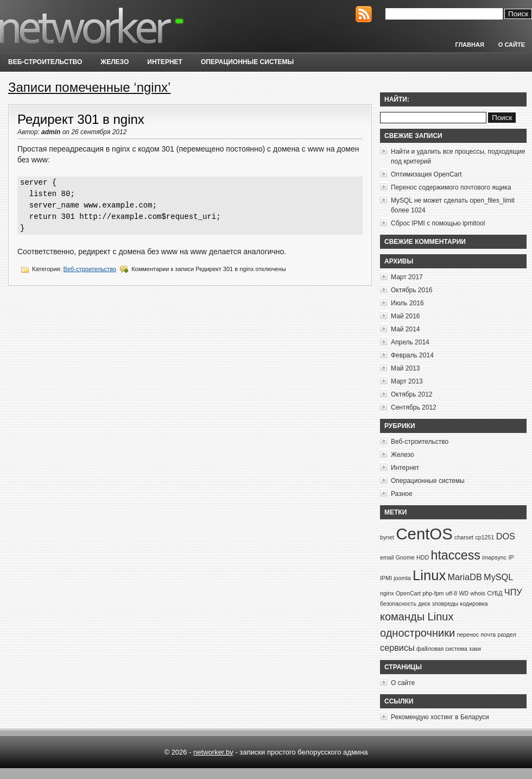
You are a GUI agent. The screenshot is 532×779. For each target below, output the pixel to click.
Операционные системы (247, 62)
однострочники (417, 633)
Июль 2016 (407, 303)
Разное (402, 494)
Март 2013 (407, 381)
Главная (469, 45)
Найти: (397, 99)
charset (464, 537)
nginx (387, 593)
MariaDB (465, 577)
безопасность (398, 604)
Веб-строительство (45, 62)
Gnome (405, 557)
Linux (429, 575)
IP (511, 557)
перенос (468, 634)
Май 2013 (406, 368)
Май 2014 (406, 329)
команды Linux (417, 617)
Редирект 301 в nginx (81, 119)
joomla (402, 578)
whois (478, 593)
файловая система (442, 649)
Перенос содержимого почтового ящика (451, 187)
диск (424, 604)
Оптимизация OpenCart (426, 174)
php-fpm (433, 593)
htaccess (456, 555)
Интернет (165, 62)
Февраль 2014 (412, 355)
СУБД (495, 593)
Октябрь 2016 (412, 290)
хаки (475, 649)
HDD (423, 557)
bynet (387, 537)
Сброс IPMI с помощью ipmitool (438, 223)
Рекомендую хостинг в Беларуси (440, 717)
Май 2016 (406, 316)
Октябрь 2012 (412, 394)
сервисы (397, 648)
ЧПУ (513, 592)
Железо (115, 62)
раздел (506, 634)
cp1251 (484, 537)
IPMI (386, 578)
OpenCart (408, 593)
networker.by (213, 752)
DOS (506, 536)
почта (488, 634)
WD (464, 593)
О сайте (512, 45)
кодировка (474, 604)
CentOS (424, 534)
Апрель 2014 (410, 342)
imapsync (494, 557)
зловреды (445, 604)
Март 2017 (407, 277)
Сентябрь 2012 (414, 407)
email (387, 557)
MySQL (498, 577)
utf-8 (451, 593)
